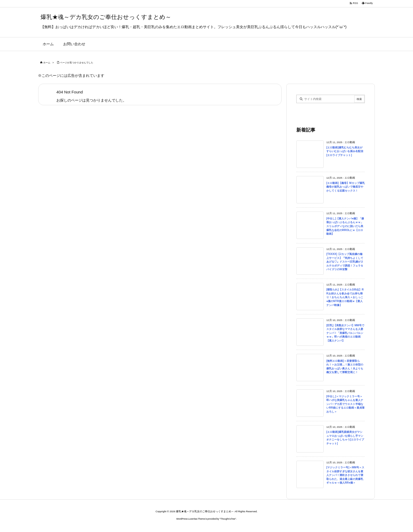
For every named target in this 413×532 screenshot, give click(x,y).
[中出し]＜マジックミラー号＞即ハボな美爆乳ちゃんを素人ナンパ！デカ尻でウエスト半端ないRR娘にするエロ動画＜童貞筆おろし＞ (345, 404)
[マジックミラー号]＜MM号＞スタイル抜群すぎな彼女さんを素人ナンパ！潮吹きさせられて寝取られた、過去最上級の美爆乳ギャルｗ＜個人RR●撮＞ (345, 475)
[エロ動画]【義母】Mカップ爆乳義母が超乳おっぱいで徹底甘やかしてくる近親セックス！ (346, 187)
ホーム (47, 63)
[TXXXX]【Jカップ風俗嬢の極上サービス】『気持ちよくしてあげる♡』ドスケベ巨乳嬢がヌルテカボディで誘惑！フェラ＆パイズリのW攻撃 (345, 262)
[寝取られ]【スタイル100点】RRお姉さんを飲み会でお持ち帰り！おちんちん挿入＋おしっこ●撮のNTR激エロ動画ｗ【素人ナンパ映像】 (345, 297)
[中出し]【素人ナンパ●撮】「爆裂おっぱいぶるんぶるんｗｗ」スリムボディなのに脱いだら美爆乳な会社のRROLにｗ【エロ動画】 (345, 226)
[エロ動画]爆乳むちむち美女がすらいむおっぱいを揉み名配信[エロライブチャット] (345, 151)
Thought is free (228, 519)
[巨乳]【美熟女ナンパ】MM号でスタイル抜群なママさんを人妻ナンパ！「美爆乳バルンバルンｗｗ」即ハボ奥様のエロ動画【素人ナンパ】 (345, 333)
